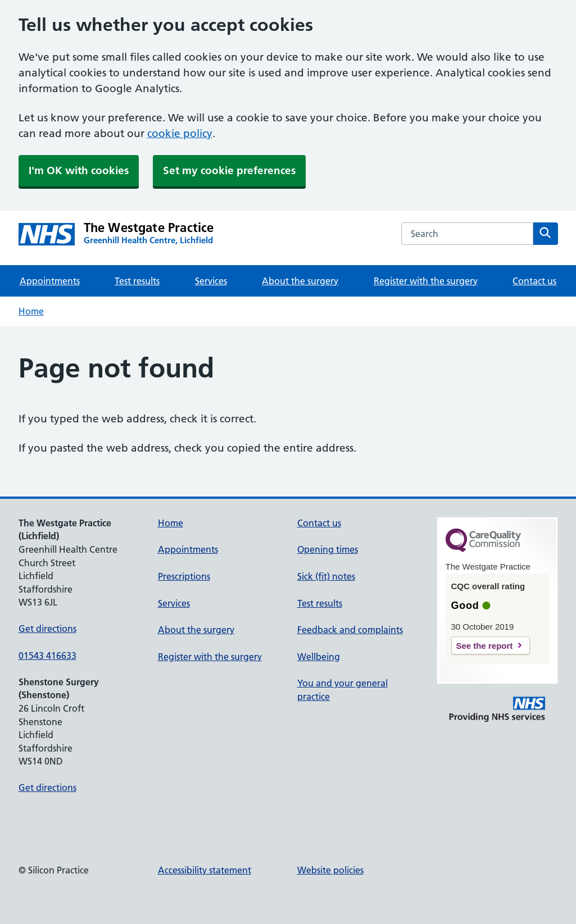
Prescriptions (184, 576)
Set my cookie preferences (229, 170)
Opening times (328, 549)
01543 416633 (47, 656)
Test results (137, 281)
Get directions (47, 629)
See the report (485, 646)
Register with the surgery (426, 281)
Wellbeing (319, 657)
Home (31, 311)
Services (211, 281)
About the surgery (300, 281)
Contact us (534, 281)
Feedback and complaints (350, 630)
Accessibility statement (205, 870)
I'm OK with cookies (79, 170)
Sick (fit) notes (326, 576)
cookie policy (180, 133)
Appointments (50, 281)
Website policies (330, 870)
